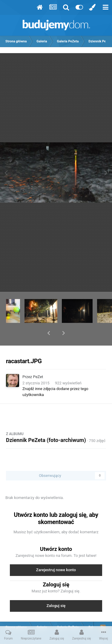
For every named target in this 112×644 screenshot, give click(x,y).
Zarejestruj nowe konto (56, 554)
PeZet (38, 361)
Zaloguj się (56, 590)
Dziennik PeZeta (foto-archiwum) (46, 425)
